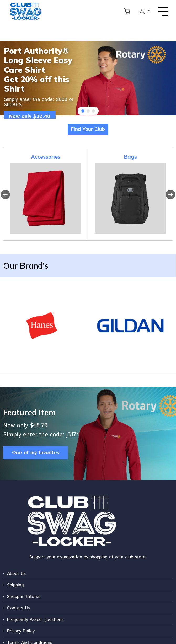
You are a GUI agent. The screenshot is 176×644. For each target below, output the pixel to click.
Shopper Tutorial (24, 597)
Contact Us (19, 608)
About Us (16, 574)
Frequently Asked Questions (35, 620)
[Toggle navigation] (163, 11)
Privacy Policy (21, 631)
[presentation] (5, 194)
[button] (83, 111)
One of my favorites (36, 453)
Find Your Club (88, 129)
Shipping (15, 585)
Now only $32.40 (31, 117)
